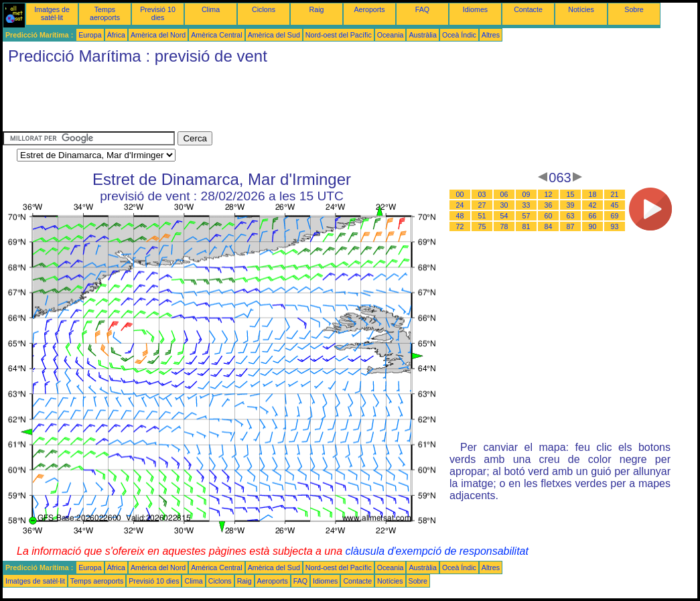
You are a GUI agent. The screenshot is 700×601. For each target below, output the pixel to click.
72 (460, 226)
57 (527, 216)
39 (571, 205)
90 (593, 226)
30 (504, 205)
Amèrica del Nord (158, 35)
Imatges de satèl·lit (52, 13)
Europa (90, 35)
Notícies (581, 9)
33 (527, 205)
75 (482, 226)
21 (615, 194)
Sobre (634, 9)
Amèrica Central (216, 35)
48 (460, 216)
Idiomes (475, 9)
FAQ (422, 9)
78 (504, 226)
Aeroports (369, 9)
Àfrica (116, 35)
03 (482, 194)
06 (504, 194)
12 (549, 194)
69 (615, 216)
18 (593, 194)
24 (460, 205)
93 (615, 226)
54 (504, 216)
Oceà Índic (459, 35)
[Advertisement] (247, 101)
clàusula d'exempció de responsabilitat (436, 551)
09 (527, 194)
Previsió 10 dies (158, 13)
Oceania (391, 35)
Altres (491, 35)
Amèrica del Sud (274, 35)
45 (615, 205)
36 (549, 205)
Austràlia (422, 35)
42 (593, 205)
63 (571, 216)
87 (571, 226)
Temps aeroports (105, 13)
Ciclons (264, 9)
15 (571, 194)
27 (482, 205)
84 (549, 226)
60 (549, 216)
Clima (211, 9)
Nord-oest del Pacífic (339, 35)
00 (460, 194)
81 (527, 226)
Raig (317, 9)
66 (593, 216)
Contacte (528, 9)
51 (482, 216)
